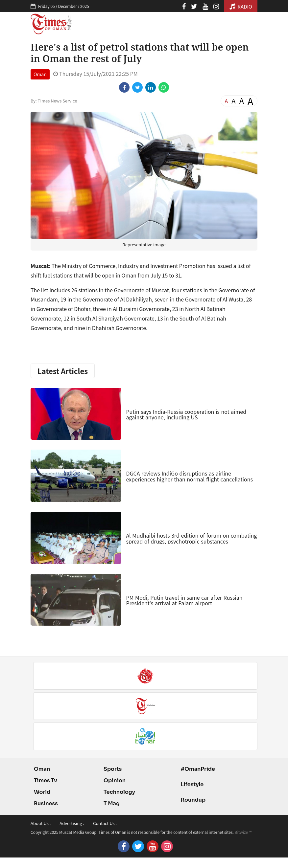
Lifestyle (192, 784)
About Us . (41, 823)
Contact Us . (105, 823)
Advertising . (72, 823)
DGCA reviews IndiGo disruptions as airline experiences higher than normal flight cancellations (189, 476)
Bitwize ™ (243, 832)
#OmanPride (198, 769)
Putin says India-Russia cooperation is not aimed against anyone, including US (186, 414)
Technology (119, 792)
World (42, 792)
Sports (113, 769)
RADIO (241, 6)
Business (46, 803)
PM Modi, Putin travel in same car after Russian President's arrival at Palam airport (184, 600)
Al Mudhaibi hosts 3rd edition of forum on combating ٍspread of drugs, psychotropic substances (191, 538)
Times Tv (46, 780)
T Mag (112, 803)
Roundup (193, 800)
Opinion (115, 780)
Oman (40, 74)
